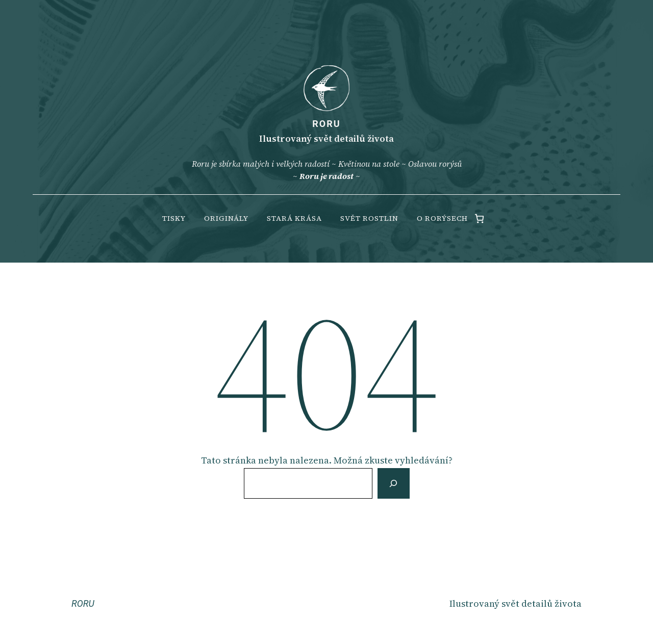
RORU (326, 124)
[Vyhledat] (393, 483)
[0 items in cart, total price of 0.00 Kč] (479, 218)
